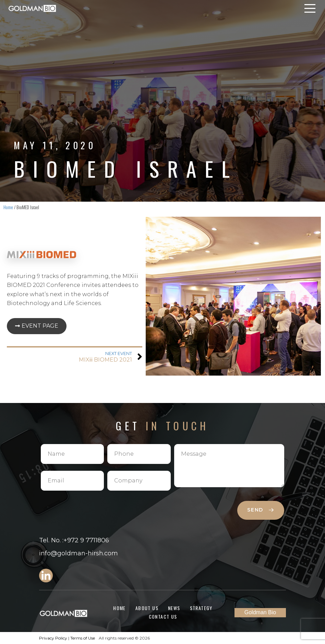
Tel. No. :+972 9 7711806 (74, 540)
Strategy (201, 608)
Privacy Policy (53, 638)
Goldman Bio (260, 612)
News (174, 608)
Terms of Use (83, 638)
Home (8, 207)
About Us (147, 608)
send (261, 510)
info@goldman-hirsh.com (79, 553)
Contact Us (163, 616)
